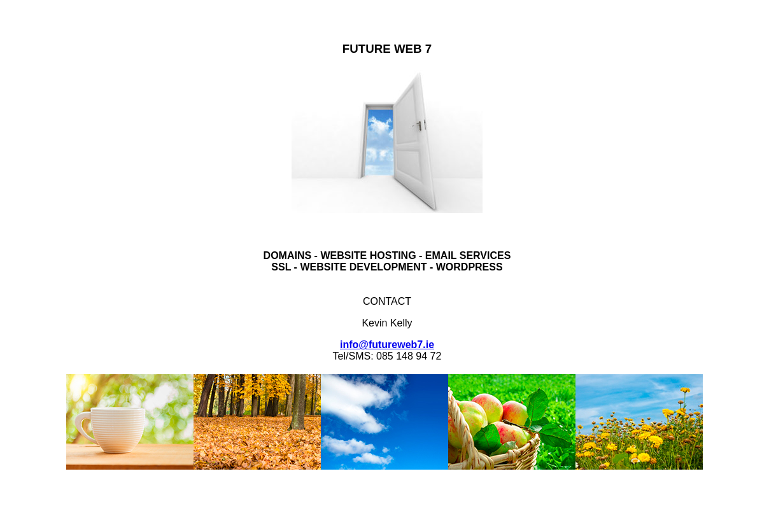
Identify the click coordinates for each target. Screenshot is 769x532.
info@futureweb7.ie (387, 345)
